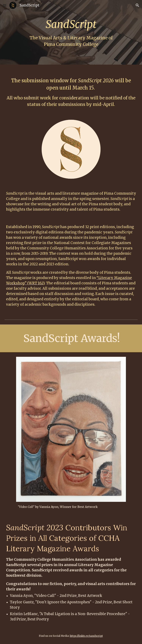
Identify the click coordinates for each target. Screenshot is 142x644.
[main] (71, 32)
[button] (5, 5)
